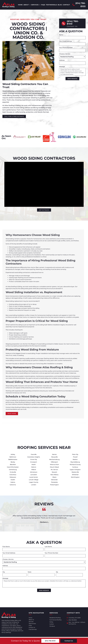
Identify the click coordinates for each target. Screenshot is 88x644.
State (30, 572)
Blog (60, 5)
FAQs (43, 5)
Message (62, 67)
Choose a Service (65, 54)
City (4, 572)
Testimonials (51, 5)
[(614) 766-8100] (64, 23)
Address (62, 60)
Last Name (48, 547)
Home (20, 5)
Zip (57, 572)
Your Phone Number (66, 48)
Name (61, 35)
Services (36, 5)
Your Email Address (66, 41)
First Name (6, 547)
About (27, 5)
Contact (66, 5)
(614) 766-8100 (73, 23)
